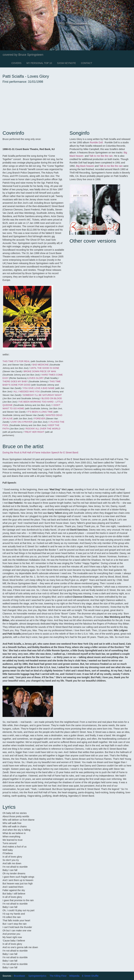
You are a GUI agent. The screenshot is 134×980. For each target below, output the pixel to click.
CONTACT (87, 63)
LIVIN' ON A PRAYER (22, 422)
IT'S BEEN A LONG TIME (40, 412)
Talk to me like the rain (101, 156)
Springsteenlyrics (37, 976)
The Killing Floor (58, 976)
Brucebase (19, 976)
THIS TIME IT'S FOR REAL (16, 361)
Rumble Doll (96, 142)
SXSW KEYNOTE (66, 63)
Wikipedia (74, 976)
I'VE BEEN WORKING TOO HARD (36, 402)
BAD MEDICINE (41, 365)
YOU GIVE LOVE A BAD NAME (39, 388)
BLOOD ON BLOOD (52, 398)
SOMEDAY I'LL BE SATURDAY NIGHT (42, 395)
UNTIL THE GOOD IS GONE (45, 368)
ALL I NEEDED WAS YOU (27, 392)
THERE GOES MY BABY (15, 381)
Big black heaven (85, 166)
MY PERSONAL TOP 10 (39, 63)
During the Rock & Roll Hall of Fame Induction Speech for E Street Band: (41, 453)
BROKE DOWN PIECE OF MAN (40, 371)
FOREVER (40, 419)
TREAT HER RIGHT (34, 432)
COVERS (16, 63)
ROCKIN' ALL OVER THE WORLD (43, 429)
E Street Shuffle (90, 976)
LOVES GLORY (36, 378)
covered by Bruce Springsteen (23, 55)
